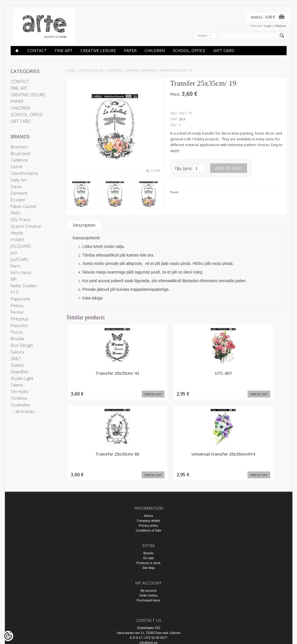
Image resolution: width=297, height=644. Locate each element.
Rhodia (17, 339)
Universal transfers (141, 70)
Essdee (18, 200)
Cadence (19, 160)
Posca (17, 332)
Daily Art (19, 180)
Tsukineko (20, 405)
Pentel (17, 312)
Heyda (17, 233)
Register (281, 26)
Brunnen (19, 147)
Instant (17, 239)
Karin (16, 266)
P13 (15, 292)
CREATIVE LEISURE (98, 50)
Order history (149, 542)
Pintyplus (20, 319)
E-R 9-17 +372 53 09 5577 (149, 585)
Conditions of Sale (148, 477)
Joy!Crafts (20, 259)
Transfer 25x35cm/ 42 (93, 373)
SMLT (16, 358)
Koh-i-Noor (21, 272)
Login (268, 26)
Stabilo (17, 365)
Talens (17, 385)
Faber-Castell (23, 206)
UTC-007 (148, 373)
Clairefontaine (24, 173)
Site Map (148, 515)
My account (148, 538)
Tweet (174, 192)
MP (14, 279)
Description (84, 225)
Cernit (17, 167)
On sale (149, 505)
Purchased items (149, 547)
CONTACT (37, 50)
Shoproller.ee (277, 634)
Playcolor (19, 325)
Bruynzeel (20, 153)
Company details (149, 468)
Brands (148, 500)
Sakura (17, 352)
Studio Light (22, 378)
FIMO (16, 213)
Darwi (16, 186)
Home (71, 70)
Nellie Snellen (24, 286)
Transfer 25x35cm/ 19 (176, 70)
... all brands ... (25, 411)
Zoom (155, 171)
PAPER (130, 50)
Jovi (14, 253)
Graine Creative (26, 226)
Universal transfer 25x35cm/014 (261, 376)
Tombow (19, 398)
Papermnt (20, 299)
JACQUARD (21, 246)
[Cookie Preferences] (8, 636)
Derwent (19, 193)
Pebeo (17, 305)
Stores (149, 463)
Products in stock (149, 510)
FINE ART (64, 50)
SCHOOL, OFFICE (189, 50)
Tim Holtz (19, 391)
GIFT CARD (224, 50)
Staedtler (20, 372)
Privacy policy (148, 473)
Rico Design (22, 345)
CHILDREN (155, 50)
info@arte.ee (148, 590)
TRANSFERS (114, 70)
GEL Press (21, 219)
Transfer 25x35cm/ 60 (205, 373)
